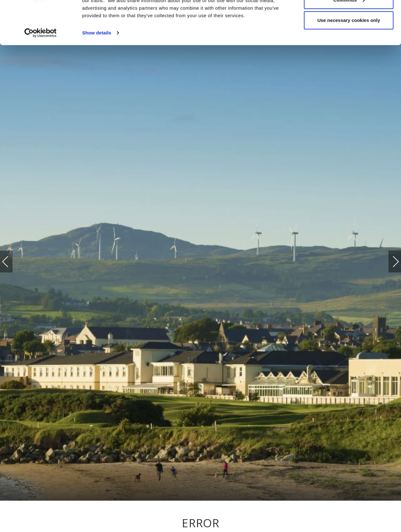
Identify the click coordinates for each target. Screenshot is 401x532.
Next (389, 258)
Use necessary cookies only (349, 58)
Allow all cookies (349, 16)
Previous (12, 262)
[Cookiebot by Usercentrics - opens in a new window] (41, 70)
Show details (97, 70)
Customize (349, 37)
